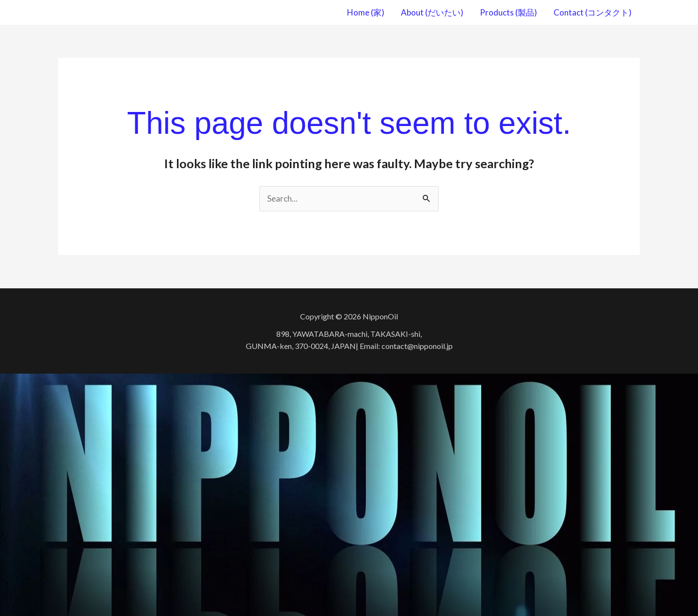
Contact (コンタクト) (593, 12)
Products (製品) (508, 12)
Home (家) (366, 12)
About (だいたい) (432, 12)
